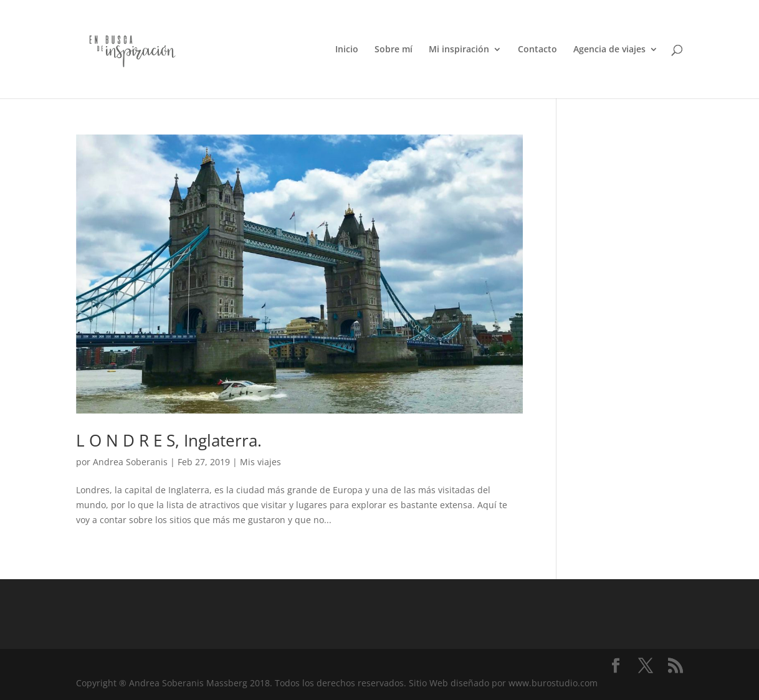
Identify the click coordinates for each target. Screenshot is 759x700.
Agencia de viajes (609, 50)
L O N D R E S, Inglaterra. (169, 440)
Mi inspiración (459, 50)
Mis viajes (260, 462)
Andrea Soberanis (130, 462)
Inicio (347, 50)
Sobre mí (394, 50)
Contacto (537, 50)
